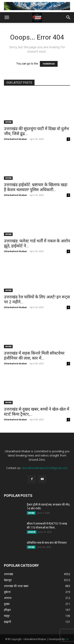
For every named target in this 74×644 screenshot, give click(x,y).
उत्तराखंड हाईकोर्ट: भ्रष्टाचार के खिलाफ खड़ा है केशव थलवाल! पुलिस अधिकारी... (36, 187)
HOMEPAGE (49, 64)
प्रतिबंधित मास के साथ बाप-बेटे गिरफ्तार (47, 543)
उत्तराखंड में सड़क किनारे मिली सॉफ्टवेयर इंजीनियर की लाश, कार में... (34, 356)
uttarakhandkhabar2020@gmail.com (45, 468)
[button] (7, 17)
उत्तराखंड (8, 122)
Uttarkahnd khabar (15, 139)
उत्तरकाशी (32, 532)
